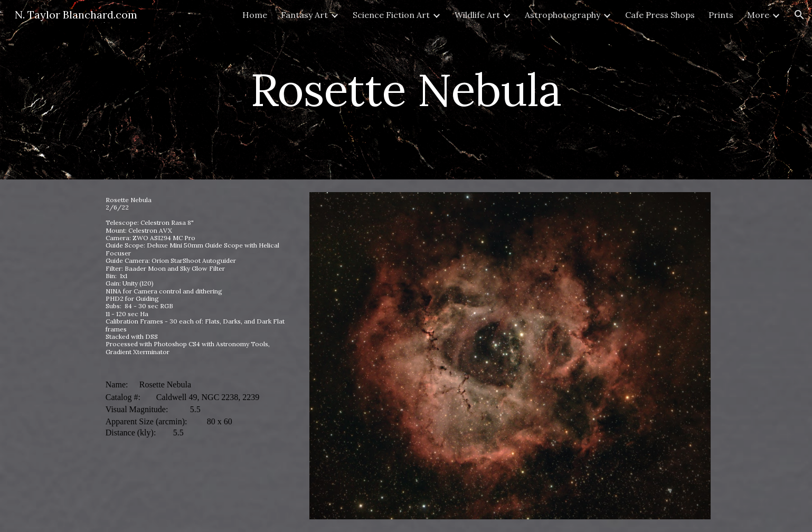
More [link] (758, 15)
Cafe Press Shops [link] (660, 15)
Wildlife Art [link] (477, 15)
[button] (799, 15)
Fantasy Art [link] (304, 15)
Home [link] (255, 15)
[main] (406, 89)
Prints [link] (721, 15)
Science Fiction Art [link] (391, 15)
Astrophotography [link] (563, 15)
